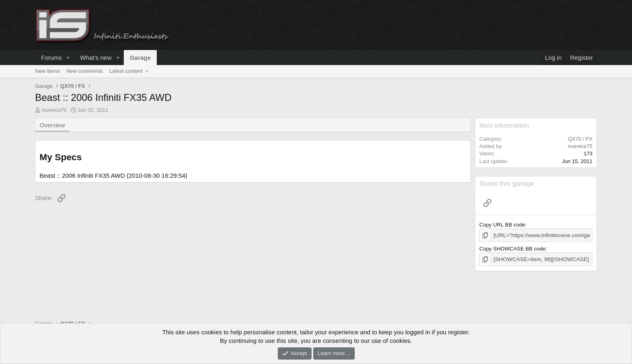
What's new (96, 58)
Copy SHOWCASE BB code (512, 248)
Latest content (126, 71)
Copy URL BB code (502, 225)
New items (47, 71)
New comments (85, 71)
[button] (68, 58)
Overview (52, 125)
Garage (140, 58)
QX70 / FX (580, 139)
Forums (52, 58)
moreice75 (54, 110)
